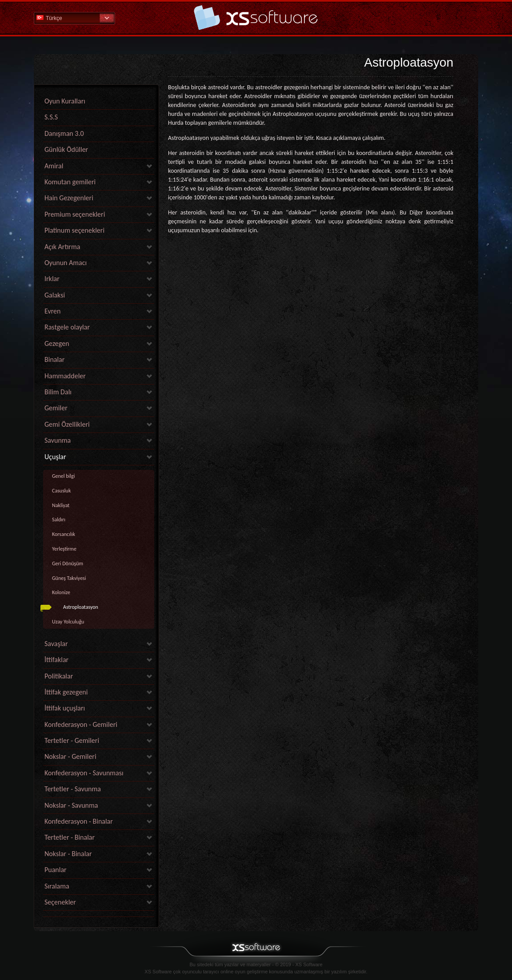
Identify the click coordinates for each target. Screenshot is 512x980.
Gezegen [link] (57, 343)
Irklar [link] (52, 279)
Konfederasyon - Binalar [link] (79, 821)
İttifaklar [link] (56, 660)
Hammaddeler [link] (65, 376)
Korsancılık (64, 534)
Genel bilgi (64, 476)
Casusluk (61, 491)
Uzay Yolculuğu (68, 622)
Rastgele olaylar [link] (67, 327)
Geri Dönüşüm (68, 563)
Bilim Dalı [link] (58, 392)
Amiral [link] (54, 166)
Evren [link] (52, 311)
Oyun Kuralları (65, 101)
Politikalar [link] (59, 676)
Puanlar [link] (56, 870)
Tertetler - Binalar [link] (70, 837)
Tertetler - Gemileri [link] (72, 740)
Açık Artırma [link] (62, 247)
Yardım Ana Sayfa (256, 18)
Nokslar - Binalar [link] (68, 854)
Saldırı (59, 520)
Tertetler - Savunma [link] (73, 789)
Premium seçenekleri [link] (75, 214)
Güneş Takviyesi (69, 578)
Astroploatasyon (81, 607)
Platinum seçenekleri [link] (74, 230)
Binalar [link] (54, 359)
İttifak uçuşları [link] (65, 708)
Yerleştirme (64, 549)
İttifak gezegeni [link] (66, 692)
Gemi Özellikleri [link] (67, 424)
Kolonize (61, 592)
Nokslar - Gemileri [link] (70, 756)
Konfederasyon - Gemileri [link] (81, 724)
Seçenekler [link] (60, 902)
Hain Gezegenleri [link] (69, 198)
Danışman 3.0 (64, 133)
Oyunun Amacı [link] (66, 263)
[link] (99, 915)
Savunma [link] (58, 440)
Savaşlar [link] (56, 644)
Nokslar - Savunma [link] (71, 805)
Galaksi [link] (55, 295)
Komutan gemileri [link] (70, 182)
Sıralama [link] (57, 886)
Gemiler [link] (56, 408)
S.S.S (51, 117)
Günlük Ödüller (66, 149)
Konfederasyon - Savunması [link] (84, 773)
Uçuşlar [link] (55, 457)
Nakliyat (61, 505)
